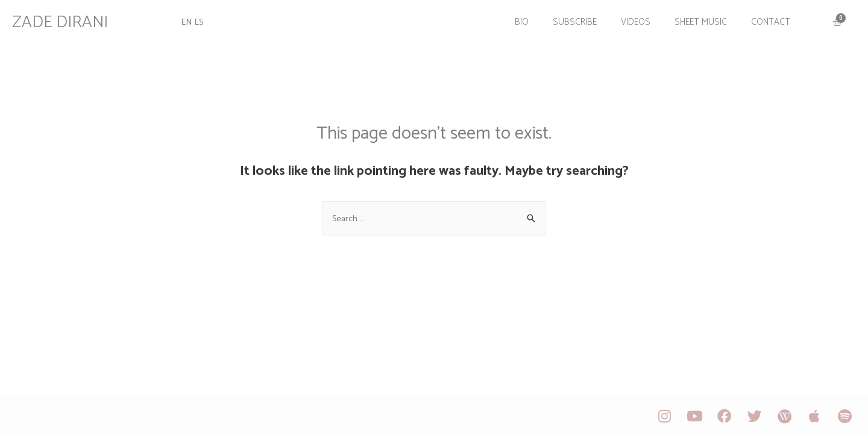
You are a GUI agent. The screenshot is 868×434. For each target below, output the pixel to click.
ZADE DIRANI (66, 20)
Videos (630, 20)
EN (190, 20)
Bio (516, 20)
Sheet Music (695, 20)
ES (203, 20)
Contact (765, 20)
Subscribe (569, 20)
